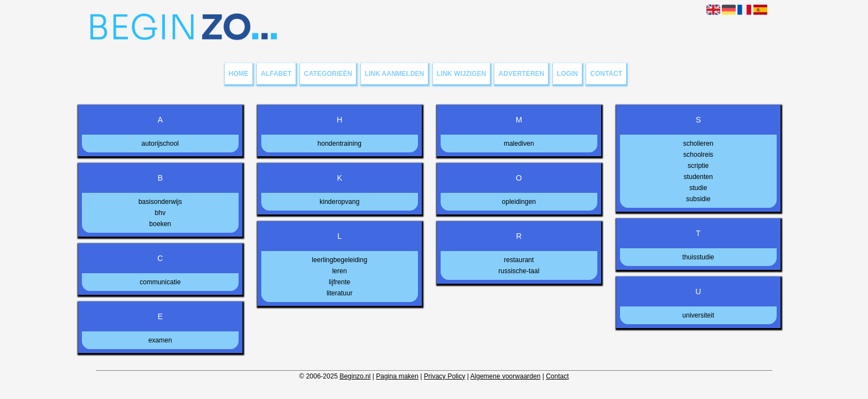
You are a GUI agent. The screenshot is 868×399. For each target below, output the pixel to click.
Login (567, 74)
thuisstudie (698, 257)
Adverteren (522, 74)
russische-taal (519, 271)
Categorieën (328, 74)
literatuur (340, 293)
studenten (698, 177)
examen (160, 340)
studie (698, 188)
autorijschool (160, 144)
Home (239, 74)
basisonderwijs (160, 202)
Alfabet (276, 74)
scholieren (698, 144)
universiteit (698, 315)
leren (340, 271)
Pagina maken (397, 376)
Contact (606, 74)
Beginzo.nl (355, 376)
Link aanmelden (395, 74)
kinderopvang (339, 202)
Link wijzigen (461, 74)
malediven (519, 144)
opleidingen (519, 202)
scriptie (698, 166)
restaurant (519, 260)
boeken (160, 224)
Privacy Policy (445, 376)
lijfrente (340, 282)
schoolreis (698, 155)
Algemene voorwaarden (506, 376)
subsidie (698, 199)
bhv (160, 213)
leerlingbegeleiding (339, 260)
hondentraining (340, 144)
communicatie (160, 282)
